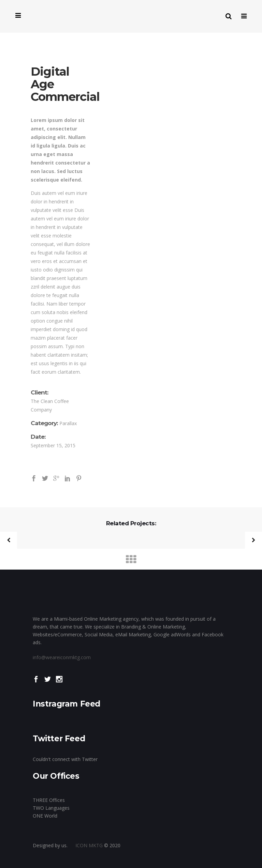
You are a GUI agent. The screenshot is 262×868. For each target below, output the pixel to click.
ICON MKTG (86, 845)
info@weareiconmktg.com (62, 657)
